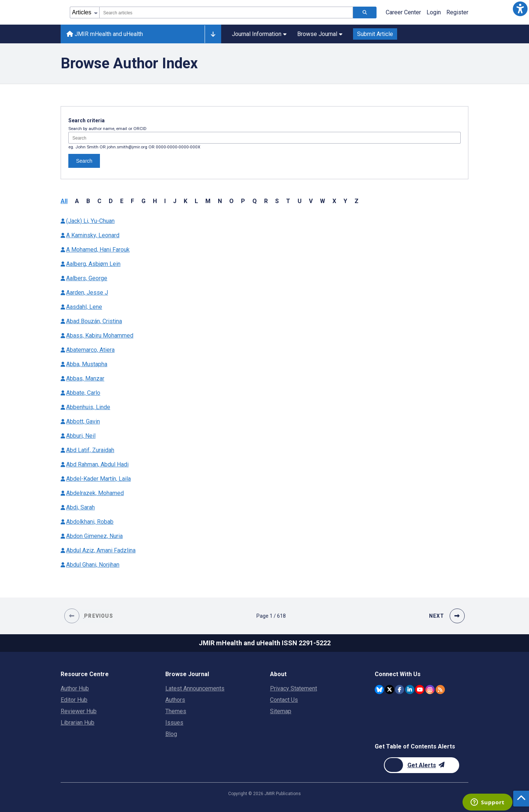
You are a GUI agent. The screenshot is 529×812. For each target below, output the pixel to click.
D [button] (111, 201)
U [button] (300, 201)
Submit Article (375, 34)
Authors (175, 700)
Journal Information (259, 34)
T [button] (288, 201)
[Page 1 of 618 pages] (271, 616)
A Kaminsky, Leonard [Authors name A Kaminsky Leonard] (93, 235)
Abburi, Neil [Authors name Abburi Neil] (81, 436)
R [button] (266, 201)
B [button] (88, 201)
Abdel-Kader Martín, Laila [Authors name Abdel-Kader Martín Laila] (98, 479)
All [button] (64, 201)
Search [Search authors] (84, 161)
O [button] (231, 201)
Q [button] (255, 201)
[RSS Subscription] (440, 690)
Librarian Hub (78, 723)
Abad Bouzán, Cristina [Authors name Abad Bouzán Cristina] (94, 321)
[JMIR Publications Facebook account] (400, 690)
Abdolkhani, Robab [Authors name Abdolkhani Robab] (90, 522)
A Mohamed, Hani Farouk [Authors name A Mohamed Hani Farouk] (98, 250)
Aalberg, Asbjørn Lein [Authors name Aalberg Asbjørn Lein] (93, 264)
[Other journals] (213, 34)
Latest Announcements (195, 688)
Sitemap (281, 711)
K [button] (186, 201)
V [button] (311, 201)
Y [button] (345, 201)
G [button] (143, 201)
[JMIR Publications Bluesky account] (379, 690)
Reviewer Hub (79, 711)
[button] (520, 9)
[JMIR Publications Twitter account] (390, 690)
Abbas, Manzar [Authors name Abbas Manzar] (85, 378)
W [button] (323, 201)
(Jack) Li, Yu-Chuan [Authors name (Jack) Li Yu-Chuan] (90, 221)
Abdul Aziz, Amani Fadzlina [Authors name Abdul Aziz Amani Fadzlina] (101, 550)
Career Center (403, 12)
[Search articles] (365, 12)
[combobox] (226, 12)
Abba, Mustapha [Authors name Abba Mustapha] (87, 364)
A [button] (77, 201)
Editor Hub (74, 700)
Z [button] (357, 201)
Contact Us (284, 700)
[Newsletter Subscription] (422, 765)
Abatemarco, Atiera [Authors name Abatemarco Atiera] (90, 350)
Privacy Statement (294, 688)
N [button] (220, 201)
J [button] (175, 201)
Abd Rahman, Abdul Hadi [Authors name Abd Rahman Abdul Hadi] (97, 464)
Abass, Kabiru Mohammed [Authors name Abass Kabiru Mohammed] (100, 335)
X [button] (334, 201)
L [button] (196, 201)
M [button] (208, 201)
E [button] (122, 201)
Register (457, 12)
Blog (171, 734)
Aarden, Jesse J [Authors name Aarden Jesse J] (87, 293)
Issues (174, 723)
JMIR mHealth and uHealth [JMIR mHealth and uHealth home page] (105, 34)
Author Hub (75, 688)
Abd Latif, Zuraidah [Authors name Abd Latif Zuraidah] (90, 450)
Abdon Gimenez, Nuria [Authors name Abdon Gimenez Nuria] (94, 536)
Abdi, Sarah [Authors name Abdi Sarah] (80, 507)
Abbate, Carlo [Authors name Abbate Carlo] (83, 393)
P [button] (243, 201)
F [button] (132, 201)
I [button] (165, 201)
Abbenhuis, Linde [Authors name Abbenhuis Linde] (88, 407)
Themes (176, 711)
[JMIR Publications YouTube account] (420, 690)
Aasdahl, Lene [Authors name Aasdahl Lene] (84, 307)
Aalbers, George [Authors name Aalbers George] (87, 278)
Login (434, 12)
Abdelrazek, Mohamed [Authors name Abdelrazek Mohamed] (95, 493)
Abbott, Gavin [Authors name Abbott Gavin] (83, 421)
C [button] (99, 201)
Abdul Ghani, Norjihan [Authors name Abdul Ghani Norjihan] (93, 565)
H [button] (155, 201)
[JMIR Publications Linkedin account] (410, 690)
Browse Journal (320, 34)
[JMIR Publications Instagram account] (430, 690)
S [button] (277, 201)
